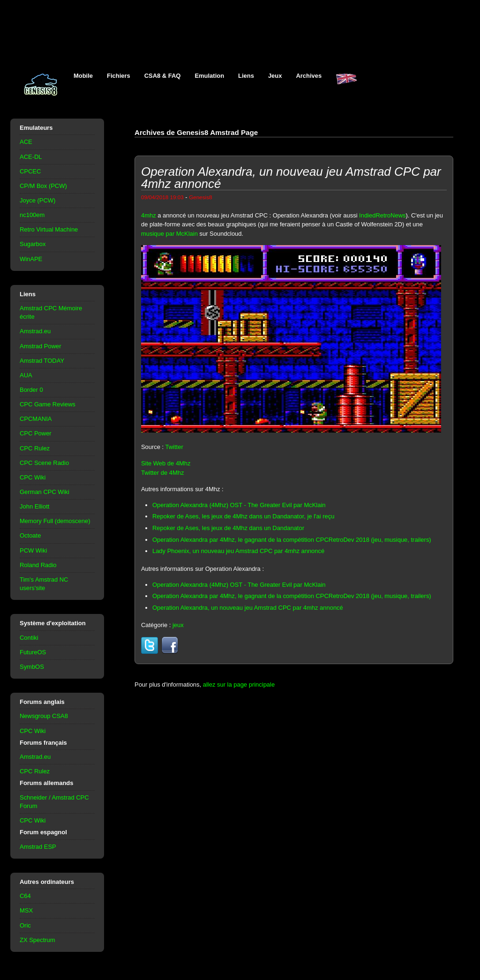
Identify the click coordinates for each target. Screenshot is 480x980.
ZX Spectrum (37, 940)
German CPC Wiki (45, 492)
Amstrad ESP (38, 847)
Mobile (83, 76)
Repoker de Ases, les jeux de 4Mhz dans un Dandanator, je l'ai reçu (243, 516)
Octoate (30, 535)
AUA (26, 375)
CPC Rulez (35, 448)
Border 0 (31, 390)
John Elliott (34, 506)
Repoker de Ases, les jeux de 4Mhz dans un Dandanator (228, 528)
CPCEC (30, 171)
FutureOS (33, 652)
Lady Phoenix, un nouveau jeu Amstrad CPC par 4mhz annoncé (238, 551)
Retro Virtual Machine (49, 229)
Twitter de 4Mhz (162, 473)
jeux (178, 625)
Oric (25, 925)
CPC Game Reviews (48, 404)
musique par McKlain (169, 234)
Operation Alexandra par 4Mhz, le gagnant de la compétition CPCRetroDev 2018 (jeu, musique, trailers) (292, 540)
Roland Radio (38, 565)
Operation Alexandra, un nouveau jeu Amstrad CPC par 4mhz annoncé (248, 608)
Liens (246, 76)
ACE (26, 142)
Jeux (275, 76)
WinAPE (31, 259)
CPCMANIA (36, 419)
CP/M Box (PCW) (43, 186)
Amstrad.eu (35, 331)
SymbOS (32, 667)
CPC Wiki (33, 477)
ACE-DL (31, 157)
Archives (309, 76)
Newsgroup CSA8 (44, 716)
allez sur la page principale (239, 685)
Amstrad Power (41, 346)
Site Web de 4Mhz (166, 463)
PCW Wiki (33, 550)
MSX (26, 910)
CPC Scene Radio (44, 463)
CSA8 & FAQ (163, 76)
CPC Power (36, 433)
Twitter (174, 447)
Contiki (29, 638)
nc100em (32, 215)
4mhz (149, 215)
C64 (25, 896)
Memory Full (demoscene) (55, 521)
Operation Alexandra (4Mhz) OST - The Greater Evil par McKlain (239, 505)
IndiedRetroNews (382, 215)
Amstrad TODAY (42, 361)
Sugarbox (33, 244)
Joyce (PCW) (37, 200)
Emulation (209, 76)
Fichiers (119, 76)
